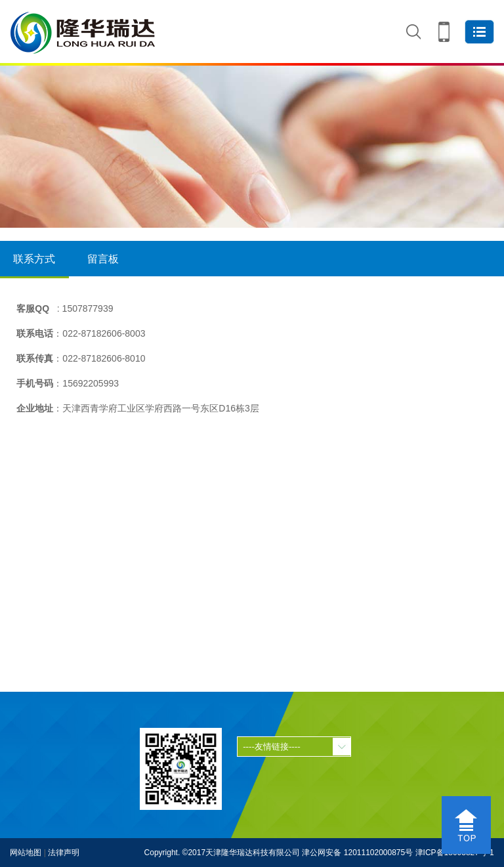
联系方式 (34, 266)
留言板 (103, 259)
